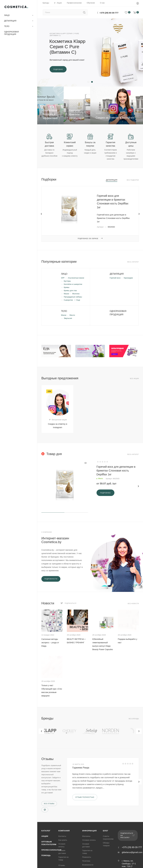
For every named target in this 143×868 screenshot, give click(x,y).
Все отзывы (49, 804)
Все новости (133, 604)
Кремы (67, 287)
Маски (66, 294)
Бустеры (67, 281)
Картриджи (128, 278)
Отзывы (62, 865)
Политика (86, 861)
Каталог (46, 831)
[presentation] (41, 731)
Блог (106, 831)
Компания (64, 831)
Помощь (46, 855)
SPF (63, 278)
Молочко (76, 294)
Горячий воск (115, 278)
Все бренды (134, 719)
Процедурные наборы (73, 297)
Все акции (134, 379)
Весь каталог (133, 262)
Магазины (86, 836)
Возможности (88, 865)
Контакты (62, 836)
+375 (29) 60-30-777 (109, 13)
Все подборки (133, 180)
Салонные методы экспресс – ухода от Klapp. (50, 643)
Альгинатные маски (76, 278)
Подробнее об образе (90, 239)
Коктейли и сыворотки (73, 284)
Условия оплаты (89, 840)
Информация (89, 831)
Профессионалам (51, 850)
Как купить (63, 840)
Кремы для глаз (70, 291)
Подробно (58, 69)
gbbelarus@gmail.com (132, 852)
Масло (72, 315)
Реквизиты (87, 857)
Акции (45, 836)
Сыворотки (68, 300)
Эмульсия (68, 318)
